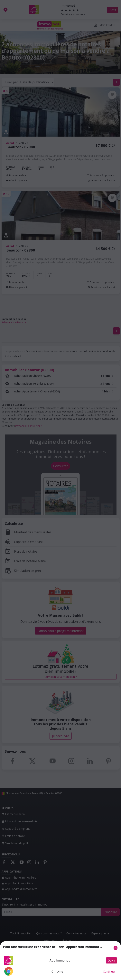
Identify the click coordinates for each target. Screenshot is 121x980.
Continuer (109, 971)
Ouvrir (112, 960)
